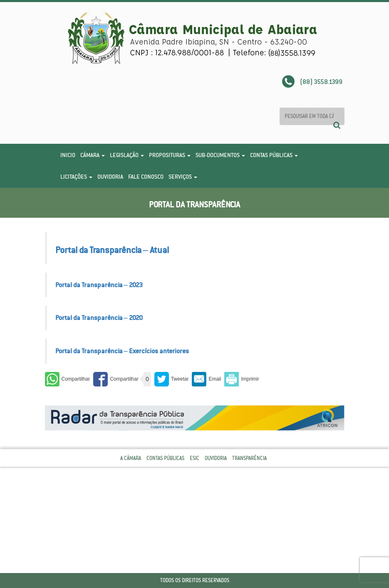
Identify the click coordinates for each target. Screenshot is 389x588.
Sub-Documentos (220, 155)
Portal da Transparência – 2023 (99, 285)
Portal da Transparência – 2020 (99, 317)
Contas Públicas (274, 155)
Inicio (68, 155)
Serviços (183, 177)
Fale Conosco (146, 177)
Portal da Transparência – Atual (112, 250)
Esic (194, 458)
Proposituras (170, 155)
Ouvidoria (110, 177)
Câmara (93, 155)
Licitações (76, 177)
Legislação (127, 155)
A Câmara (131, 458)
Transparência (249, 458)
